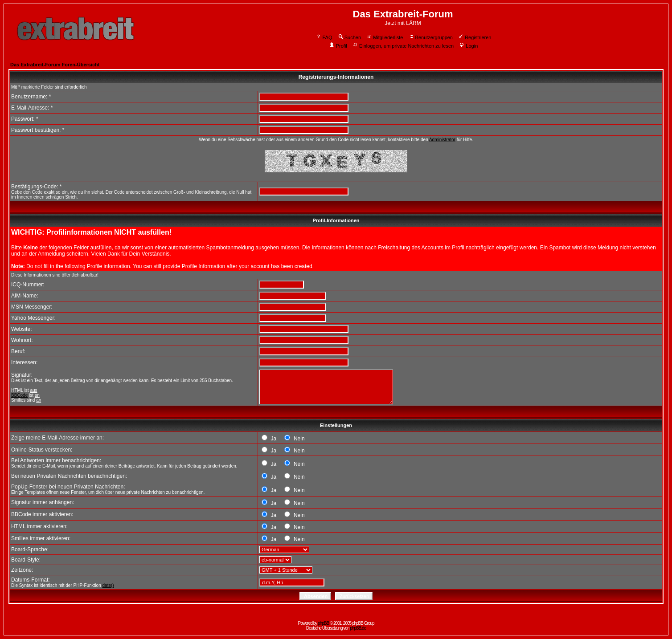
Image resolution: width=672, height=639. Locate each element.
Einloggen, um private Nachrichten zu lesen (403, 46)
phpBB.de (358, 628)
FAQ (324, 37)
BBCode (19, 395)
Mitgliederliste (385, 37)
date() (108, 585)
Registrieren (475, 37)
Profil (338, 46)
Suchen (349, 37)
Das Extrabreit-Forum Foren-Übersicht (55, 65)
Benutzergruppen (431, 37)
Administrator (442, 140)
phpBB (323, 623)
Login (468, 46)
